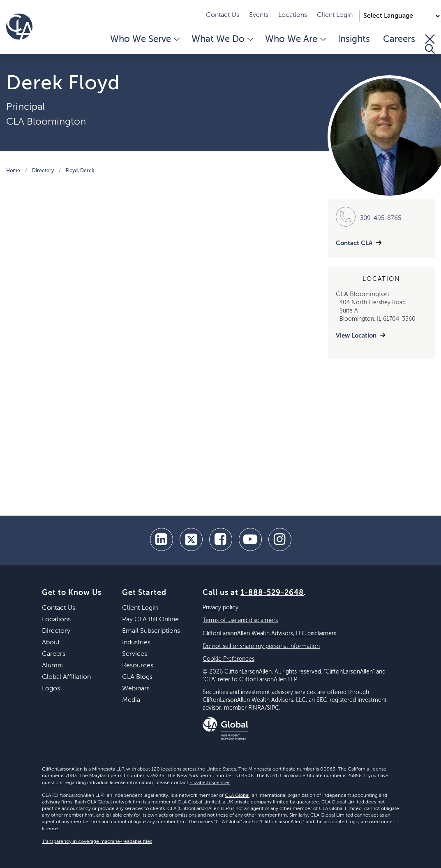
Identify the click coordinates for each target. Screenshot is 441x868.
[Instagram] (280, 539)
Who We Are (295, 39)
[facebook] (221, 539)
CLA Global (237, 796)
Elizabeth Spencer (210, 783)
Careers (399, 39)
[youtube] (250, 539)
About (51, 643)
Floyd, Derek (80, 171)
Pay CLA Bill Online (150, 620)
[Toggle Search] (430, 44)
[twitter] (191, 539)
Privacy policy (220, 608)
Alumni (52, 666)
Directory (43, 171)
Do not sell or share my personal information (261, 646)
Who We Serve (144, 39)
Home (13, 171)
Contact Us (223, 15)
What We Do (222, 39)
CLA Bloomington (46, 122)
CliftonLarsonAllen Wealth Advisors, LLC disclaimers (269, 634)
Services (135, 654)
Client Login (335, 15)
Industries (136, 643)
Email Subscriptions (151, 631)
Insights (354, 39)
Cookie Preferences (229, 659)
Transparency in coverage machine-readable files (97, 842)
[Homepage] (19, 27)
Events (259, 15)
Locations (293, 15)
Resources (138, 666)
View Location (356, 336)
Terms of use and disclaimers (240, 620)
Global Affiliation (66, 677)
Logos (51, 689)
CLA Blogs (137, 677)
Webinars (136, 689)
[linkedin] (162, 539)
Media (131, 700)
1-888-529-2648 (272, 593)
